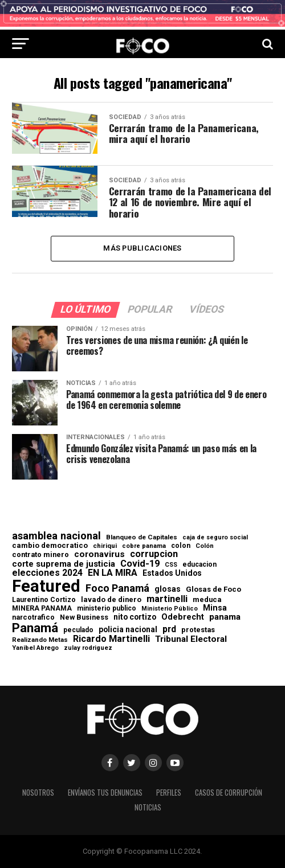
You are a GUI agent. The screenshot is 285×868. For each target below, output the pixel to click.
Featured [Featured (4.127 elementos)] (46, 586)
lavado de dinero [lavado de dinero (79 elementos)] (111, 600)
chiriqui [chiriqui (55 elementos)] (105, 546)
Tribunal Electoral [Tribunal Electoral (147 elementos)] (191, 639)
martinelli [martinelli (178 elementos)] (167, 599)
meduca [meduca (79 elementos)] (207, 600)
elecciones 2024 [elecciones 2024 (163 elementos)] (47, 573)
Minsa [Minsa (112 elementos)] (215, 608)
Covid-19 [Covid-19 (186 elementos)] (140, 564)
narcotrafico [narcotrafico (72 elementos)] (33, 617)
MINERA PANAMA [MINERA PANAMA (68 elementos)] (42, 608)
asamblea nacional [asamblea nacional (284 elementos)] (56, 536)
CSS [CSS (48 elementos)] (171, 565)
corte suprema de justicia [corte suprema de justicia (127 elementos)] (64, 564)
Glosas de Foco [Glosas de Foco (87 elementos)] (213, 589)
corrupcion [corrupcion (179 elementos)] (154, 554)
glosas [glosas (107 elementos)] (168, 589)
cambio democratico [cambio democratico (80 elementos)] (50, 546)
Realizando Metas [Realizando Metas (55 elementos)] (40, 640)
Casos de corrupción (229, 793)
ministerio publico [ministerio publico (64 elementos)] (107, 608)
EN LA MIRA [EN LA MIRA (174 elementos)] (113, 573)
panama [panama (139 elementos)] (225, 617)
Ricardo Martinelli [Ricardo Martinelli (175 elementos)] (111, 639)
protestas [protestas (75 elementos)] (198, 630)
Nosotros (38, 793)
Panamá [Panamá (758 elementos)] (35, 628)
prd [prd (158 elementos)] (169, 629)
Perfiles (169, 793)
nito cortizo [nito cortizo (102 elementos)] (135, 617)
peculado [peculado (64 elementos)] (78, 630)
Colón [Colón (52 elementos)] (205, 546)
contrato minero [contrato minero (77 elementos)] (40, 555)
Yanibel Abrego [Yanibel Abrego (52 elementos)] (35, 648)
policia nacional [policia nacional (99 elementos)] (128, 630)
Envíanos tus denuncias (105, 793)
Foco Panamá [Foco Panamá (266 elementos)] (117, 588)
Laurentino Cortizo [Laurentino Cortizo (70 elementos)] (44, 600)
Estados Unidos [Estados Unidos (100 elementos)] (172, 574)
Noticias (148, 807)
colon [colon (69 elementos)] (181, 546)
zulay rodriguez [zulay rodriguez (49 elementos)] (88, 648)
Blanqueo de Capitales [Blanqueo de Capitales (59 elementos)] (142, 538)
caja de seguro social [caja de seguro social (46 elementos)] (215, 538)
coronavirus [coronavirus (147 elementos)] (99, 554)
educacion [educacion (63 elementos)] (199, 564)
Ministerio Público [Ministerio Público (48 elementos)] (170, 609)
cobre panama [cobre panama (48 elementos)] (144, 546)
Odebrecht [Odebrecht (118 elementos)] (183, 617)
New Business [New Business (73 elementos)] (84, 618)
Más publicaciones (142, 248)
